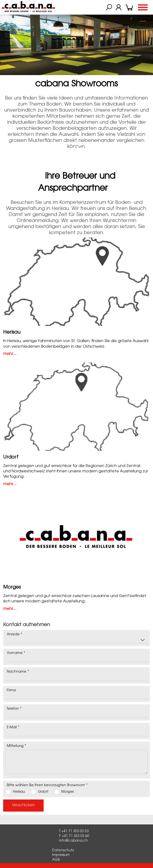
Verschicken (23, 805)
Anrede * (15, 635)
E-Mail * (13, 728)
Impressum (61, 855)
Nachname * (18, 672)
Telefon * (14, 709)
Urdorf (11, 457)
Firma (11, 691)
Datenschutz (63, 851)
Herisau (12, 332)
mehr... (10, 354)
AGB (56, 860)
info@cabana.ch (73, 841)
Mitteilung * (16, 746)
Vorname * (16, 653)
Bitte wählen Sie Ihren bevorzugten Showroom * (47, 785)
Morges (12, 587)
